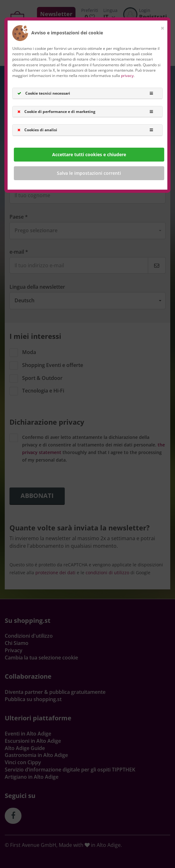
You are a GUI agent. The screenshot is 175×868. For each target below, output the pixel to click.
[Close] (163, 27)
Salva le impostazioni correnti (89, 173)
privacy (127, 76)
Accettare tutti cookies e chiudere (89, 154)
